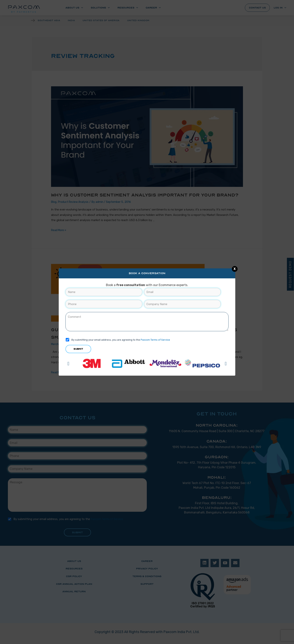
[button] (68, 363)
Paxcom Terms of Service (156, 340)
